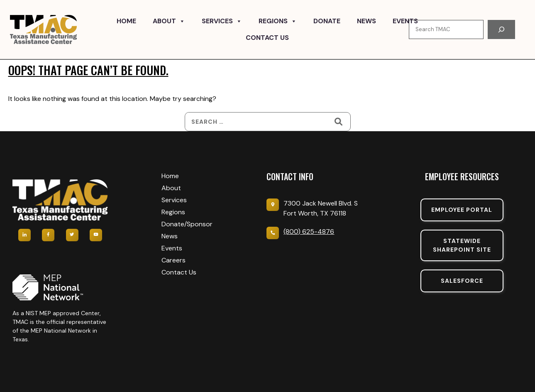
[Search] (501, 29)
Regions (278, 21)
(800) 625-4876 (309, 232)
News (366, 21)
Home (126, 21)
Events (405, 21)
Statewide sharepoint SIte (462, 245)
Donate (327, 21)
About (169, 21)
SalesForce (462, 281)
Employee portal (462, 210)
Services (222, 21)
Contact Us (267, 38)
